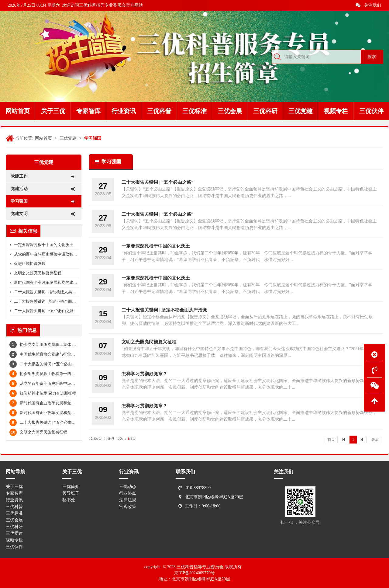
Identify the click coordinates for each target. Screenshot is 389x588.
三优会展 (14, 520)
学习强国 (93, 138)
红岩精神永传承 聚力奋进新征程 (43, 393)
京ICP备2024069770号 (194, 573)
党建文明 (43, 214)
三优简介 (71, 487)
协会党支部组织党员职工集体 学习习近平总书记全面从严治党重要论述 (76, 344)
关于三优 (14, 487)
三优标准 (14, 513)
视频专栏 (14, 540)
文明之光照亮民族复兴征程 (38, 273)
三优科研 (14, 527)
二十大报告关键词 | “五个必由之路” (45, 311)
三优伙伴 (14, 547)
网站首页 (43, 138)
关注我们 (368, 5)
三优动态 (128, 487)
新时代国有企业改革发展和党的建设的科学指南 (55, 282)
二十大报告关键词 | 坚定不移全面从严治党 (51, 301)
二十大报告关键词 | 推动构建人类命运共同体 (53, 292)
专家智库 (14, 493)
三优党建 (68, 138)
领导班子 (71, 493)
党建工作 (43, 176)
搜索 (372, 57)
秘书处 (69, 500)
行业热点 (128, 493)
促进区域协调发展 (30, 264)
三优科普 (14, 507)
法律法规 (128, 500)
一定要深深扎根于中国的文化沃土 (44, 245)
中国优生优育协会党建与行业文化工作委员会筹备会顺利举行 (68, 354)
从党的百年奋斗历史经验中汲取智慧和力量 (52, 254)
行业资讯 (14, 500)
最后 (375, 440)
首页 (331, 440)
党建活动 (43, 189)
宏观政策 (128, 507)
